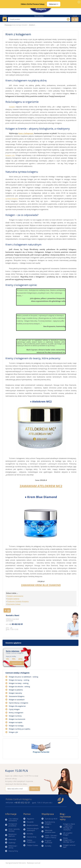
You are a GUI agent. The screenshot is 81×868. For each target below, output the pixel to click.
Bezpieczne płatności (12, 835)
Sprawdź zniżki (17, 663)
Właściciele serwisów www (50, 831)
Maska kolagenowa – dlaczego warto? (69, 840)
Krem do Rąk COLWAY (20, 25)
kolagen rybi (10, 155)
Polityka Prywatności (31, 841)
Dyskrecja (12, 843)
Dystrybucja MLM (51, 819)
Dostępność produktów (13, 825)
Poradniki (30, 822)
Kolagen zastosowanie (15, 596)
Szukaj (68, 19)
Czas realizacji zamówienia (13, 820)
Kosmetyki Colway (14, 604)
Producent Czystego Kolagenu (18, 601)
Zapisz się (35, 789)
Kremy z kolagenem (16, 713)
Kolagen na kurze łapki (69, 846)
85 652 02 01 (16, 624)
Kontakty (30, 834)
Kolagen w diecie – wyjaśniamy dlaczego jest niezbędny (69, 827)
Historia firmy (13, 851)
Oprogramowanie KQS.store (16, 863)
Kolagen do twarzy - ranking (19, 680)
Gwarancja (12, 839)
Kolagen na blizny (15, 716)
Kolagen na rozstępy (16, 726)
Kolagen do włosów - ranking (19, 686)
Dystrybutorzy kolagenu (50, 823)
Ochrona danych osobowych (33, 829)
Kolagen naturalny (15, 693)
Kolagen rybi (13, 732)
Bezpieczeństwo (32, 825)
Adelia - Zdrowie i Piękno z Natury (51, 836)
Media (47, 827)
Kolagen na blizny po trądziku (20, 729)
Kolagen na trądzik (16, 722)
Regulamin (30, 819)
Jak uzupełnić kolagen (68, 834)
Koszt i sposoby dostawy (14, 830)
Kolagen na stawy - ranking (19, 683)
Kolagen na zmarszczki (17, 719)
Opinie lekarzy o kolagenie (18, 703)
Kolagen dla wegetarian (17, 706)
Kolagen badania (13, 599)
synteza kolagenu (12, 198)
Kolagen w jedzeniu (16, 690)
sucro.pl (37, 863)
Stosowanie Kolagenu (17, 696)
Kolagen (12, 107)
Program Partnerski (49, 842)
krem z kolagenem (26, 133)
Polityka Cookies (32, 845)
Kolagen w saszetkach (17, 700)
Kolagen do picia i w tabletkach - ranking (23, 677)
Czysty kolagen (14, 709)
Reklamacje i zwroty (13, 847)
